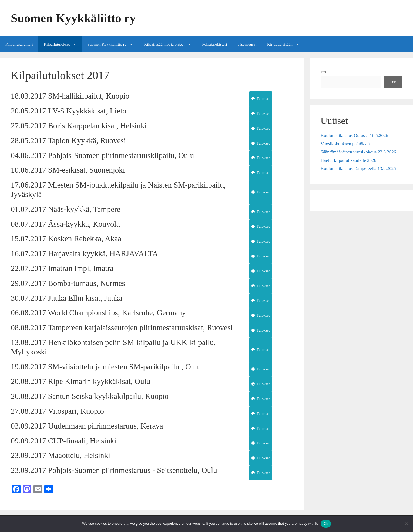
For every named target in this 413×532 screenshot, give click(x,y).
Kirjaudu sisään (286, 44)
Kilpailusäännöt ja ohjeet (170, 44)
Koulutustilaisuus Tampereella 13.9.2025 (358, 168)
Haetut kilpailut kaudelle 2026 (348, 160)
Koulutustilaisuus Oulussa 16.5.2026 (354, 135)
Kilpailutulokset (63, 44)
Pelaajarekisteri (214, 44)
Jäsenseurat (247, 44)
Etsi (324, 72)
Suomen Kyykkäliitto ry (73, 18)
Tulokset (261, 99)
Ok (326, 523)
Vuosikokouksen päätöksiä (345, 144)
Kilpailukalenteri (19, 44)
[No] (406, 524)
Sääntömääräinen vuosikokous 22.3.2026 (358, 152)
